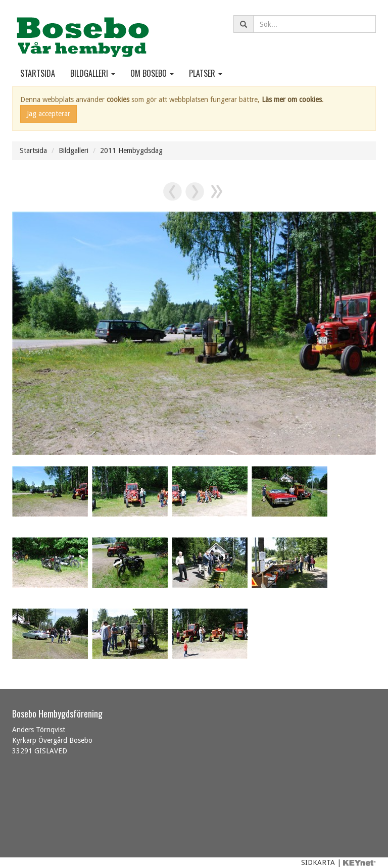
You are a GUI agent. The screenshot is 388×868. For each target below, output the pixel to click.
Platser (206, 73)
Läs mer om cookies (292, 99)
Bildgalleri (93, 73)
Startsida (38, 73)
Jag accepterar (48, 114)
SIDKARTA (318, 862)
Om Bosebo (152, 73)
